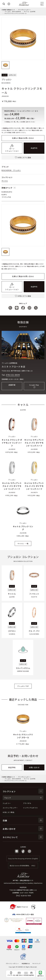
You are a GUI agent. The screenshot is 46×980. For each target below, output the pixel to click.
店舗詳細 (12, 385)
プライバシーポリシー (12, 963)
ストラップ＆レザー (10, 808)
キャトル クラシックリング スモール (15, 13)
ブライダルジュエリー (24, 10)
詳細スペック (9, 188)
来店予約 (34, 148)
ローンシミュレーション (12, 148)
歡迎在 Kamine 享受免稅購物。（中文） (23, 866)
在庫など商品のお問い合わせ (23, 138)
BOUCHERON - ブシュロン (11, 170)
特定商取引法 (26, 963)
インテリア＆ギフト (31, 808)
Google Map (34, 385)
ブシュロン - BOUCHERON (13, 12)
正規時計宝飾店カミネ (8, 10)
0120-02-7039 (26, 896)
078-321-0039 (13, 375)
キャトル (5, 181)
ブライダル (27, 803)
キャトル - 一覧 (23, 543)
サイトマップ (36, 963)
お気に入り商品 (9, 812)
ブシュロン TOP (23, 686)
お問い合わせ (34, 767)
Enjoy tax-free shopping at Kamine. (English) (23, 858)
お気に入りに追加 (23, 157)
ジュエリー (7, 803)
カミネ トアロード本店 (13, 367)
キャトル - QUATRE (30, 12)
